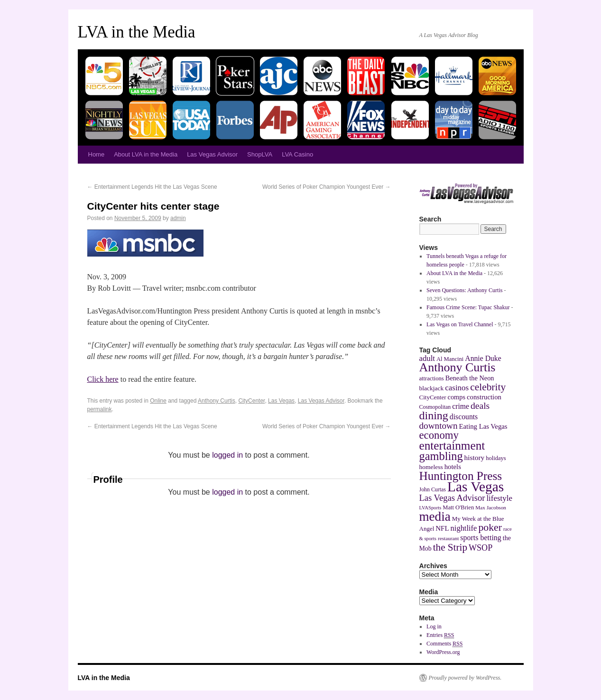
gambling (441, 456)
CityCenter (251, 401)
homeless (431, 467)
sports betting (481, 538)
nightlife (464, 528)
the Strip (450, 547)
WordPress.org (443, 652)
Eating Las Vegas (483, 426)
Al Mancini (450, 359)
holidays (496, 458)
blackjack (432, 388)
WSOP (481, 548)
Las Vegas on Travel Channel (460, 324)
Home (97, 154)
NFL (442, 528)
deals (480, 406)
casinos (457, 388)
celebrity (488, 387)
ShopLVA (260, 154)
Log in (434, 626)
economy (439, 435)
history (475, 457)
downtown (439, 426)
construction (484, 397)
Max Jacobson (491, 507)
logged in (227, 455)
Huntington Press (461, 476)
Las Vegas (281, 401)
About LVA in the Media (146, 154)
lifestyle (499, 498)
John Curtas (433, 489)
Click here (103, 379)
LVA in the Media (137, 32)
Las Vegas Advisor (212, 154)
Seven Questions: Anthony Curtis (464, 290)
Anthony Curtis (217, 401)
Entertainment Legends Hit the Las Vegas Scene (152, 187)
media (435, 516)
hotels (453, 467)
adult (427, 358)
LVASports (430, 508)
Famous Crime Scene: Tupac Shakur (468, 307)
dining (434, 415)
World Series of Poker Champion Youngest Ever (327, 187)
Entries (440, 635)
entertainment (452, 445)
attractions (432, 378)
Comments (444, 644)
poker (490, 527)
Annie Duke (483, 358)
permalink (100, 409)
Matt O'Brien (458, 507)
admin (178, 218)
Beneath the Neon (470, 378)
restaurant (448, 538)
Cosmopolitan (435, 407)
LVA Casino (297, 154)
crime (461, 406)
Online (158, 401)
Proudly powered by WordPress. (465, 678)
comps (457, 397)
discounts (464, 417)
